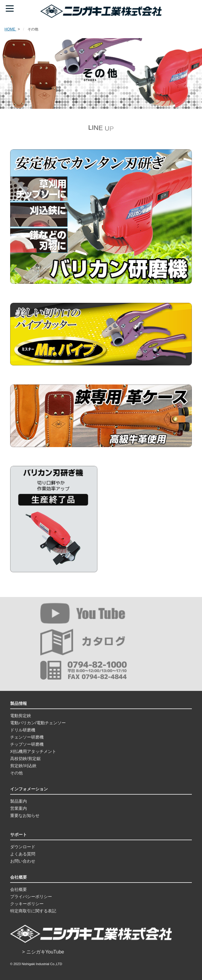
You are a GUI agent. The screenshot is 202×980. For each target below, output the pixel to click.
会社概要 (19, 889)
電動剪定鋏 (21, 716)
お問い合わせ (23, 861)
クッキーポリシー (27, 904)
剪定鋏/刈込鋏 (23, 766)
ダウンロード (23, 847)
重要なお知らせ (25, 815)
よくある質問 (23, 854)
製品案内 (19, 801)
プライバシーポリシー (31, 897)
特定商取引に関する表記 (33, 911)
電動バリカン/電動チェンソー (38, 723)
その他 (16, 773)
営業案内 (19, 808)
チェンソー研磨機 (27, 737)
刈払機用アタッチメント (33, 751)
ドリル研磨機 (23, 730)
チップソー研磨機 (27, 744)
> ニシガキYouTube (43, 952)
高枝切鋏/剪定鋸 (25, 759)
